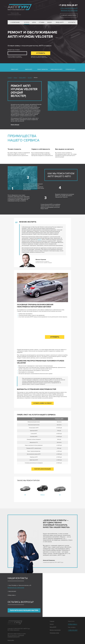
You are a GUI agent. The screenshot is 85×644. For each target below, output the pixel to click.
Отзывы (41, 22)
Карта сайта (11, 640)
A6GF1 (40, 240)
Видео (50, 22)
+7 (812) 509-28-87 (68, 5)
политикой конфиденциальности (16, 636)
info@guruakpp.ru (12, 595)
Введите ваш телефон (14, 50)
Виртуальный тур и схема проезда (69, 10)
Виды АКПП (60, 22)
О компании (15, 22)
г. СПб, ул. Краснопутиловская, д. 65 (69, 8)
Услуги (27, 22)
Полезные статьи (54, 633)
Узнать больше (15, 125)
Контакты (72, 22)
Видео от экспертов (55, 630)
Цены (34, 22)
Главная (52, 621)
